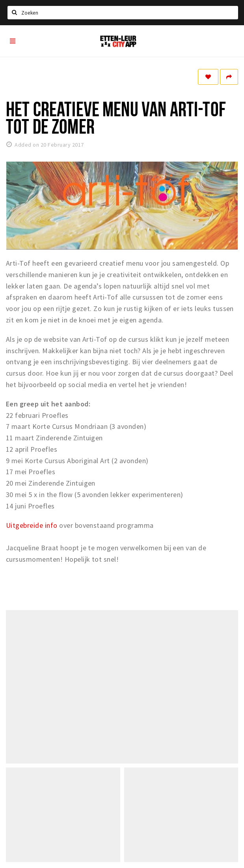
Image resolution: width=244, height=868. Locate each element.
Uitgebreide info (32, 525)
